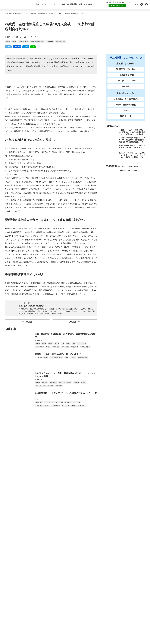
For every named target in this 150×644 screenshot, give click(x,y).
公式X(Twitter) (98, 595)
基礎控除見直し (61, 104)
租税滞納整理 (40, 483)
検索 (135, 4)
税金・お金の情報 (85, 4)
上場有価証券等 (83, 493)
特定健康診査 (56, 542)
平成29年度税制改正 (56, 493)
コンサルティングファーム (126, 83)
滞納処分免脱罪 (85, 483)
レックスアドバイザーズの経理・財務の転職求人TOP (71, 615)
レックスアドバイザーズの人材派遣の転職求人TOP (70, 625)
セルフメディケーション (73, 538)
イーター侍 (24, 439)
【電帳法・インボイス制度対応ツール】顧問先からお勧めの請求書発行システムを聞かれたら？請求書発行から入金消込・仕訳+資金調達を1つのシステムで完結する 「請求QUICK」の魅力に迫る (132, 137)
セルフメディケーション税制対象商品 (74, 542)
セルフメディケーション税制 (44, 522)
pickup (37, 480)
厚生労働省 (59, 522)
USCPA (126, 113)
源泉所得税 (65, 483)
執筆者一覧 (12, 580)
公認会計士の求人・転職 (128, 173)
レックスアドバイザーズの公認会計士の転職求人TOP (71, 609)
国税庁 (68, 480)
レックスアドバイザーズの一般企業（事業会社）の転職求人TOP (76, 619)
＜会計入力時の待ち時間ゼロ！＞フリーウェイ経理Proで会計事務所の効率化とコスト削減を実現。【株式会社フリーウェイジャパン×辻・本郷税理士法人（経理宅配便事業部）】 (132, 145)
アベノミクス (82, 480)
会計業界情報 (72, 4)
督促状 (48, 483)
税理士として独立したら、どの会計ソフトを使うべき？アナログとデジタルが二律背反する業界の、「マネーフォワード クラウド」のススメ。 (132, 159)
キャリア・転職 (59, 4)
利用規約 (11, 584)
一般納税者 (50, 104)
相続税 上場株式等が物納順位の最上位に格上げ (58, 490)
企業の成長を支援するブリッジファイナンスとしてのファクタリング (132, 148)
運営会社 (11, 575)
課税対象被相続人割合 (37, 104)
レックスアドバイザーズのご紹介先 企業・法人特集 (70, 622)
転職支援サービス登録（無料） (101, 564)
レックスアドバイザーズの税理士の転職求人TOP (69, 612)
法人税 (57, 480)
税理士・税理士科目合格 (126, 107)
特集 (38, 4)
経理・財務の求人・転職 (128, 196)
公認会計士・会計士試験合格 (126, 101)
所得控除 (76, 518)
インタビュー (46, 4)
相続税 (14, 104)
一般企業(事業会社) (126, 77)
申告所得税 (56, 483)
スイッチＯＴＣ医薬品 (42, 542)
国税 (63, 480)
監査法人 (126, 89)
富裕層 (8, 104)
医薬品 (83, 518)
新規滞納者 (74, 483)
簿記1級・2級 (126, 118)
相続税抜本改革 (23, 104)
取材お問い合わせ (117, 5)
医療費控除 (53, 518)
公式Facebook (122, 595)
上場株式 (73, 493)
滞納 (74, 480)
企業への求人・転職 (126, 188)
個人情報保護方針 (15, 588)
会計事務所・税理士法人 (126, 71)
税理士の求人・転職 (126, 180)
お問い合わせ (13, 593)
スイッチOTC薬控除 (65, 518)
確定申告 (45, 518)
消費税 (50, 480)
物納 (66, 493)
